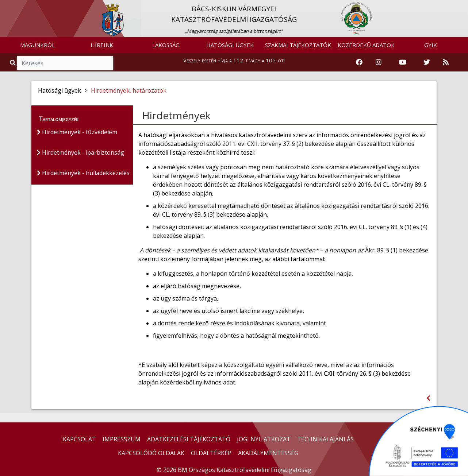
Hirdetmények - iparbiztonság (80, 152)
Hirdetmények (176, 115)
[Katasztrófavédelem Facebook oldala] (359, 62)
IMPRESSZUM (122, 439)
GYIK (431, 45)
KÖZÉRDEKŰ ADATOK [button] (366, 45)
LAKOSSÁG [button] (166, 45)
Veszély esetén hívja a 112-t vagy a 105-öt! (234, 60)
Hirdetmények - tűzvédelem (77, 132)
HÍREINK (102, 45)
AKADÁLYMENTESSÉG (268, 453)
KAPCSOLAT (79, 439)
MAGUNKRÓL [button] (37, 45)
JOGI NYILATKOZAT (264, 439)
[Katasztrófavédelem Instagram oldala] (379, 62)
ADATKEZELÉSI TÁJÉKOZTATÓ (189, 439)
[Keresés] (65, 63)
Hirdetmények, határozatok (129, 90)
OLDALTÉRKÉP (211, 453)
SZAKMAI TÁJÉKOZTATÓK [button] (298, 45)
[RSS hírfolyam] (446, 62)
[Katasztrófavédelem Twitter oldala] (427, 62)
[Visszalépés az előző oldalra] (428, 398)
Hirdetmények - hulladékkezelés (83, 173)
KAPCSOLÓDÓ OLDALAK (151, 453)
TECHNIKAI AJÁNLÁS (325, 439)
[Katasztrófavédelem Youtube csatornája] (403, 62)
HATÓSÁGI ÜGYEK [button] (230, 45)
